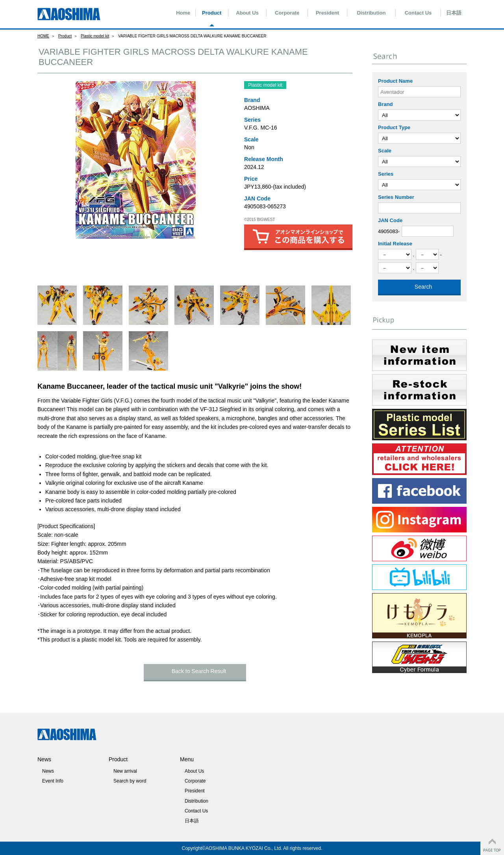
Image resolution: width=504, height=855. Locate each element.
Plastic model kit (95, 36)
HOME (43, 36)
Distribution (371, 13)
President (327, 13)
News (48, 771)
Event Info (53, 781)
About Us (247, 13)
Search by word (130, 781)
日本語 (454, 13)
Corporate (287, 13)
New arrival (125, 771)
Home (183, 13)
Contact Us (418, 13)
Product (212, 13)
